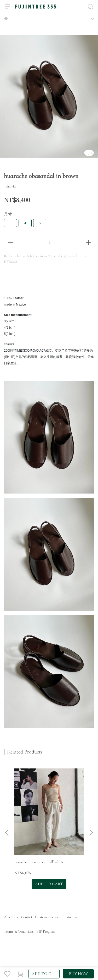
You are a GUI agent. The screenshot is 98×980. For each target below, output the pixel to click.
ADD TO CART (45, 974)
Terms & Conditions (19, 931)
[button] (91, 833)
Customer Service (48, 917)
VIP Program (46, 931)
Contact (27, 917)
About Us (11, 917)
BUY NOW (78, 974)
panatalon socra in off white (39, 862)
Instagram (71, 917)
